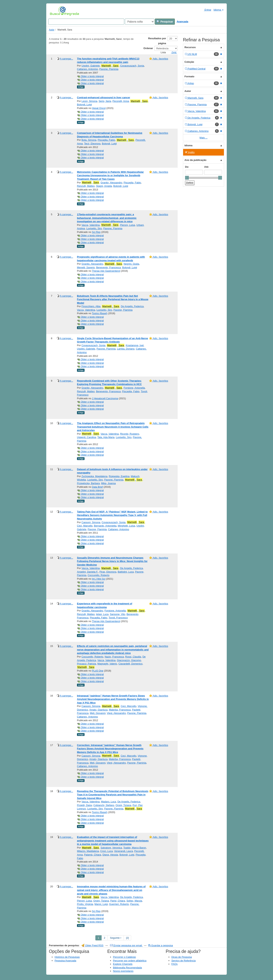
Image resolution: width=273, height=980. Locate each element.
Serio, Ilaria (105, 101)
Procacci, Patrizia (86, 664)
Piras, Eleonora (108, 572)
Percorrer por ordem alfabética (130, 961)
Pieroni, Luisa (127, 225)
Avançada (182, 22)
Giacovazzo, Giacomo (129, 660)
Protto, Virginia (85, 904)
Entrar (206, 10)
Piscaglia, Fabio (106, 140)
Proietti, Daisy (84, 805)
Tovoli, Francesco (118, 618)
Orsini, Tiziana (123, 805)
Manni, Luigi (101, 904)
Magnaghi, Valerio (107, 664)
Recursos (190, 47)
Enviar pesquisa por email (126, 945)
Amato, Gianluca (98, 710)
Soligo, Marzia (134, 901)
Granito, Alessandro (111, 183)
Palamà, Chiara (93, 855)
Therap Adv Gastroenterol (106, 271)
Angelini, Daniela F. (87, 572)
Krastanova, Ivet (135, 345)
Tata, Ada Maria (106, 437)
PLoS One (98, 671)
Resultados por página (157, 41)
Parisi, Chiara (118, 901)
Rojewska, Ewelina (119, 476)
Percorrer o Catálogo (124, 957)
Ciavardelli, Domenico (130, 664)
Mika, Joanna (108, 483)
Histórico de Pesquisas (67, 957)
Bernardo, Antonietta (105, 526)
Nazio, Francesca (114, 657)
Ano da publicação (195, 160)
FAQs (175, 964)
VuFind (56, 11)
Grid (173, 52)
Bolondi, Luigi (84, 104)
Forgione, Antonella (134, 388)
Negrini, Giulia (131, 264)
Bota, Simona (89, 140)
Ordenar (148, 48)
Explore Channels (123, 964)
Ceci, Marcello (85, 526)
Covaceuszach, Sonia (132, 66)
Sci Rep (96, 232)
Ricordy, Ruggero (129, 434)
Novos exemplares (123, 971)
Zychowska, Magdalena (95, 476)
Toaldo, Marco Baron (135, 848)
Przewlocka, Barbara (88, 483)
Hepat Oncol (99, 108)
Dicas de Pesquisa (182, 957)
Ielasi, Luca (102, 614)
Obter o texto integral (90, 76)
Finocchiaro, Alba (91, 306)
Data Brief (97, 487)
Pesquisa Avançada (65, 961)
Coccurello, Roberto (98, 575)
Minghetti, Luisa (126, 526)
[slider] (187, 178)
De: (187, 167)
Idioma (218, 10)
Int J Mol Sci (99, 579)
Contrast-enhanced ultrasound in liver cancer (104, 97)
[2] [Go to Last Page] (127, 938)
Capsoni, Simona (91, 522)
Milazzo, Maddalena (88, 851)
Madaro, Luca (109, 802)
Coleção (189, 62)
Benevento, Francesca (108, 267)
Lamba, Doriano (126, 349)
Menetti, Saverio (86, 267)
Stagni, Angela (104, 186)
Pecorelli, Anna (121, 101)
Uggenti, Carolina (86, 437)
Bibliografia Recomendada (127, 968)
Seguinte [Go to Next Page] (116, 938)
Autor (52, 30)
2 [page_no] (105, 938)
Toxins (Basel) (100, 313)
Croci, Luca (107, 851)
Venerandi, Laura (124, 851)
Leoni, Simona (89, 101)
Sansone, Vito (117, 614)
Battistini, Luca (126, 572)
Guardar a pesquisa (161, 945)
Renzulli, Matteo (86, 186)
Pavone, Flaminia (109, 69)
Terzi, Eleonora (92, 144)
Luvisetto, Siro (94, 228)
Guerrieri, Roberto (119, 904)
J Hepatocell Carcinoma (105, 398)
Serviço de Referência (184, 961)
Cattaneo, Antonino (87, 69)
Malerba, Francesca (120, 710)
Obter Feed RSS (93, 945)
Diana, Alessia (110, 855)
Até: (207, 167)
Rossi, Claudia (133, 657)
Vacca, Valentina (91, 225)
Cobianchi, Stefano (104, 805)
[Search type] (140, 22)
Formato (189, 76)
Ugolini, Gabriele (91, 66)
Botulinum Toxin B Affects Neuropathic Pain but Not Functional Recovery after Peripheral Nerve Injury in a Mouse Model (113, 299)
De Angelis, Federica (132, 306)
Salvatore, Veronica (111, 848)
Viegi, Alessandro (116, 713)
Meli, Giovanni (98, 713)
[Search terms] (86, 22)
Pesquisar (165, 22)
